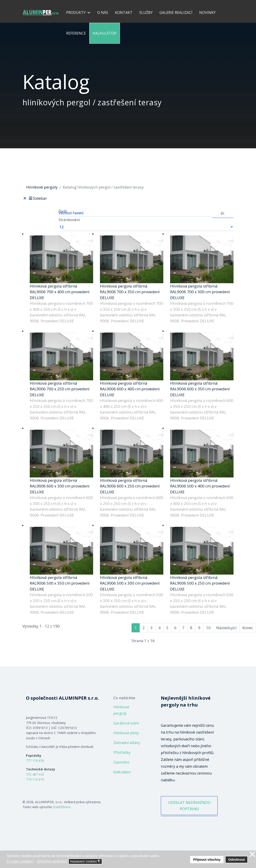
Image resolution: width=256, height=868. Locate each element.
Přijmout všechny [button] (207, 860)
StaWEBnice (62, 807)
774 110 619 (35, 779)
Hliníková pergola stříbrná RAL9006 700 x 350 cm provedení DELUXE (130, 292)
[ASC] (223, 212)
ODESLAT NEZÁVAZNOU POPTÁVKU (189, 810)
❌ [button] (252, 854)
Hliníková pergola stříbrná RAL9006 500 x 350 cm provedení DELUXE (60, 583)
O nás (103, 13)
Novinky (207, 13)
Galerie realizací (176, 13)
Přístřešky (122, 752)
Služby (146, 13)
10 (208, 628)
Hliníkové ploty (126, 733)
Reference (76, 33)
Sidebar (38, 198)
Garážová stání (126, 723)
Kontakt (124, 13)
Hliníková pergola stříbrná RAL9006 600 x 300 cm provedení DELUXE (60, 486)
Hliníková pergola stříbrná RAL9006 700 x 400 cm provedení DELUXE (60, 292)
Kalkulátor (105, 33)
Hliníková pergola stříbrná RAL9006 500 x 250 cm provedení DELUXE (200, 583)
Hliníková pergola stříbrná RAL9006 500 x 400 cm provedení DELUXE (200, 486)
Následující (226, 628)
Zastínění (121, 762)
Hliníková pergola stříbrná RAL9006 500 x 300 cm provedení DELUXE (130, 583)
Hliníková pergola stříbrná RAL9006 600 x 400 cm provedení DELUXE (130, 389)
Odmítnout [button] (237, 860)
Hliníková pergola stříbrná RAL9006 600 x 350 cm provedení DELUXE (200, 389)
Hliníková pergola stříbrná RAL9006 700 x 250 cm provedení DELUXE (60, 389)
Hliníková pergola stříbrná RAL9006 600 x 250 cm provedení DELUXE (130, 486)
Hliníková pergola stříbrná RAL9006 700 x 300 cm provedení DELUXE (200, 292)
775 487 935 (35, 774)
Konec (248, 628)
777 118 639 (35, 761)
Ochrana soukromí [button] (52, 861)
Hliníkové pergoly (121, 710)
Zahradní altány (127, 743)
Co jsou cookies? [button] (20, 861)
